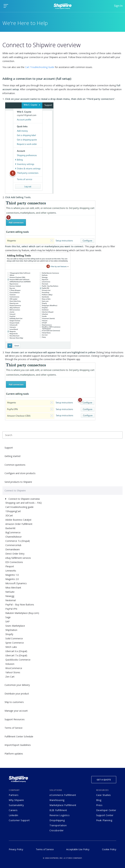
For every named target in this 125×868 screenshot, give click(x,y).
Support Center (105, 815)
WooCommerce (14, 668)
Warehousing (57, 800)
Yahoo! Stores (13, 672)
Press (99, 805)
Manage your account (16, 711)
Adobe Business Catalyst (18, 520)
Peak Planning (104, 820)
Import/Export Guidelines (18, 745)
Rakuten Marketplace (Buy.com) (22, 613)
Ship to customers (14, 702)
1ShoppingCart (13, 511)
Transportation (58, 825)
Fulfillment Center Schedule (19, 736)
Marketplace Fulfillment (63, 805)
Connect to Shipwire (15, 491)
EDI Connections (14, 562)
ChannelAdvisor (14, 537)
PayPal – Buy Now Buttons (20, 605)
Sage (8, 617)
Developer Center (106, 810)
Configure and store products (20, 473)
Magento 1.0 (12, 575)
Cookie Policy (109, 849)
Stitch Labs (11, 647)
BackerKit (10, 528)
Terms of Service (14, 728)
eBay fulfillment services (18, 558)
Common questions (15, 465)
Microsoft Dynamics (16, 583)
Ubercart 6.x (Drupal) (16, 651)
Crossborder (56, 830)
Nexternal (10, 600)
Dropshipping (57, 820)
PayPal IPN (11, 609)
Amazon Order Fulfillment (19, 524)
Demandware (13, 549)
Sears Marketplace (15, 626)
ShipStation (11, 630)
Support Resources (15, 719)
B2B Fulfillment (58, 810)
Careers (13, 810)
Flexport (10, 566)
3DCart (9, 515)
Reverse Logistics (59, 815)
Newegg (10, 596)
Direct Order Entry (15, 554)
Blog (99, 800)
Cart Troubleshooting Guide (40, 67)
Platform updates (14, 754)
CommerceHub (13, 545)
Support (9, 448)
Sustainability (16, 805)
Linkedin (14, 815)
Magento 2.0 (12, 579)
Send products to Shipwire (18, 482)
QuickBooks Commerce (18, 660)
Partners (14, 795)
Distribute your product (17, 694)
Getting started (12, 456)
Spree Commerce (15, 643)
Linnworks (11, 571)
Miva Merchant (13, 588)
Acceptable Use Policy (78, 849)
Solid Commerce (14, 638)
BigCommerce (13, 532)
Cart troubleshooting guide (19, 507)
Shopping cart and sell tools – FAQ (24, 503)
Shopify (9, 634)
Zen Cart (10, 677)
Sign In (118, 6)
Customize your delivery (17, 685)
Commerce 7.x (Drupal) (18, 541)
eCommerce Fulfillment (63, 795)
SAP (7, 621)
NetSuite (10, 592)
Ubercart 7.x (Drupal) (16, 655)
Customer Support (19, 820)
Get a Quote (104, 780)
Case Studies (104, 795)
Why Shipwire (16, 800)
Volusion (10, 664)
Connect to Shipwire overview (24, 499)
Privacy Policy (16, 849)
